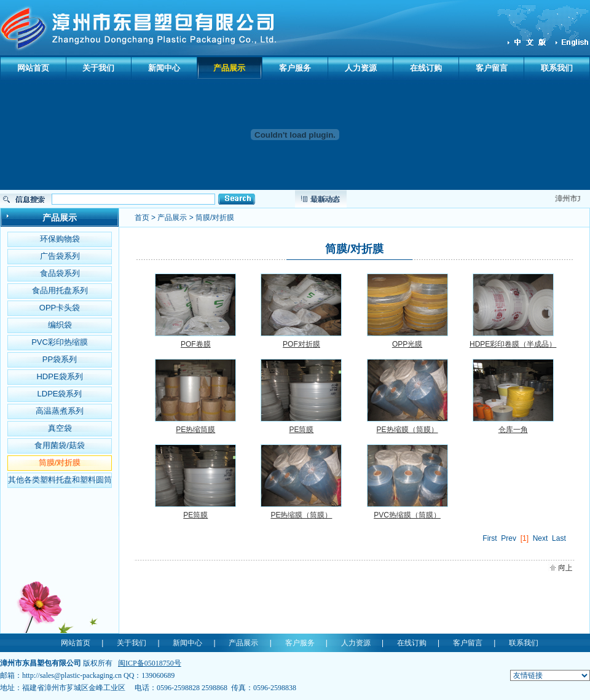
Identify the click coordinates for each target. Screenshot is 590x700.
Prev (509, 538)
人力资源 (361, 68)
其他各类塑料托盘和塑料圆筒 (60, 480)
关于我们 (98, 68)
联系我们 (557, 68)
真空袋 (60, 428)
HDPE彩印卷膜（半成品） (513, 344)
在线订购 (426, 68)
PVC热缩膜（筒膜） (407, 515)
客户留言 (492, 68)
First (490, 538)
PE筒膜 (301, 430)
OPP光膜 (407, 344)
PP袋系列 (60, 359)
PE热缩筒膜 (195, 430)
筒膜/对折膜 (60, 462)
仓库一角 (513, 430)
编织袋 (60, 325)
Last (559, 538)
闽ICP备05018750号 (150, 663)
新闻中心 (164, 68)
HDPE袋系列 (59, 376)
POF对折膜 (301, 344)
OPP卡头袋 (60, 308)
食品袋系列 (60, 273)
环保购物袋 (60, 239)
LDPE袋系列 (60, 394)
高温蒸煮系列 (60, 411)
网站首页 (33, 68)
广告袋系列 (60, 256)
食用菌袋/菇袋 (60, 445)
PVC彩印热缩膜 (60, 342)
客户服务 (295, 68)
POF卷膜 (196, 344)
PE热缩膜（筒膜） (407, 430)
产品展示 (229, 68)
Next (541, 538)
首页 (142, 218)
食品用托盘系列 (60, 290)
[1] (525, 538)
